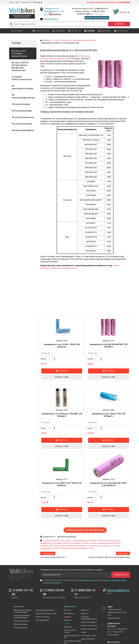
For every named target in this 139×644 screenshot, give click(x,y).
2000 (94, 541)
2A (111, 546)
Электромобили (42, 620)
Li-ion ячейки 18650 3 (60, 543)
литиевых (82, 546)
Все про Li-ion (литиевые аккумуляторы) (19, 53)
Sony (91, 548)
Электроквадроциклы (45, 610)
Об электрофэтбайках (23, 130)
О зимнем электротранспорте (22, 78)
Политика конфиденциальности (90, 618)
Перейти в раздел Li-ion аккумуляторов (85, 530)
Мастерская (41, 31)
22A (63, 546)
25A (55, 546)
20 (55, 541)
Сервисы (59, 31)
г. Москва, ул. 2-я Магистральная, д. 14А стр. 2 (54, 11)
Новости (84, 613)
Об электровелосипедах (22, 87)
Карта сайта (15, 2)
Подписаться (121, 575)
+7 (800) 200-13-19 (101, 9)
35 (103, 541)
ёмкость (96, 546)
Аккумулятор (65, 548)
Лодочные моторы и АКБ (46, 613)
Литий (85, 543)
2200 (62, 541)
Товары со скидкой (89, 629)
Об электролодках (21, 104)
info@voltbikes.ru (51, 19)
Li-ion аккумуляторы (80, 541)
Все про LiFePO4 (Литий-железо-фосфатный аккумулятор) (20, 66)
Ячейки (77, 543)
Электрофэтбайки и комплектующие (22, 617)
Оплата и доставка (89, 626)
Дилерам (104, 31)
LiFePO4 (56, 548)
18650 (68, 541)
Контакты (26, 2)
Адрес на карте (114, 618)
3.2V (71, 543)
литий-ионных (71, 546)
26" (90, 541)
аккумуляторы (103, 543)
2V (106, 541)
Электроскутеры (21, 628)
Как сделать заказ (89, 636)
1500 (99, 541)
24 (53, 541)
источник (92, 543)
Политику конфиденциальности (85, 580)
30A (59, 546)
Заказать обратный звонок (97, 18)
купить (106, 546)
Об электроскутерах (22, 124)
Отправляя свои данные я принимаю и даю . (83, 581)
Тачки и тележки (42, 617)
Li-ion (89, 546)
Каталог (67, 610)
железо (48, 541)
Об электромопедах (22, 111)
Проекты (74, 31)
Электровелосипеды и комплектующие (23, 611)
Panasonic (84, 548)
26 (58, 541)
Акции (84, 632)
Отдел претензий (88, 639)
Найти (119, 24)
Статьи (89, 31)
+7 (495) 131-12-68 (98, 11)
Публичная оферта (89, 622)
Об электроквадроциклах (23, 96)
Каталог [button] (20, 31)
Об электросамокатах (23, 117)
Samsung (76, 548)
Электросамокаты (21, 621)
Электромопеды (21, 624)
